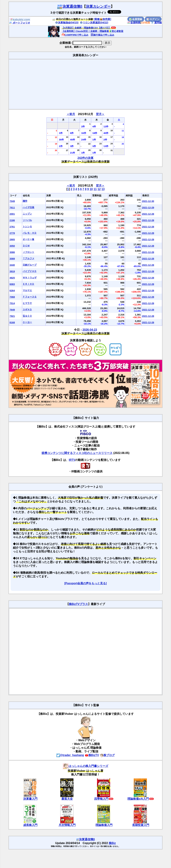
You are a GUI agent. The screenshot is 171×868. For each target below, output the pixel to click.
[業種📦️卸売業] (103, 19)
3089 (12, 259)
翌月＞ (100, 114)
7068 (12, 297)
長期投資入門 (141, 825)
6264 (12, 291)
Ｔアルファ (28, 258)
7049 (12, 201)
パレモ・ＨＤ (30, 233)
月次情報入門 (67, 825)
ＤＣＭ (26, 246)
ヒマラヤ (27, 303)
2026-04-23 (90, 330)
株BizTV (92, 755)
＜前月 (71, 114)
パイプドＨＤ (30, 271)
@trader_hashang (70, 755)
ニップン (27, 214)
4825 (12, 278)
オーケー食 (28, 239)
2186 (12, 220)
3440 (12, 265)
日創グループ (30, 265)
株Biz (112, 843)
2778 (12, 233)
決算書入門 (30, 799)
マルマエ (27, 290)
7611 (12, 208)
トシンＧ (27, 227)
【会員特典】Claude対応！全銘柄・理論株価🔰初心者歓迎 (93, 31)
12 (99, 189)
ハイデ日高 (28, 207)
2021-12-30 (148, 201)
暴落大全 (67, 799)
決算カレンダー (98, 6)
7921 (12, 316)
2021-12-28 (148, 214)
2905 (12, 239)
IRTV (72, 460)
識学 (25, 201)
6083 (12, 284)
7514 (12, 303)
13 (103, 189)
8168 (12, 322)
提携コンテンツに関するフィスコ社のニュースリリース (77, 453)
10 (91, 189)
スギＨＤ (27, 310)
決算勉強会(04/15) (67, 23)
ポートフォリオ (20, 23)
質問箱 (156, 23)
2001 (12, 214)
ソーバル (27, 220)
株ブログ (107, 755)
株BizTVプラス (78, 604)
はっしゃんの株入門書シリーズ (85, 766)
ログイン (153, 19)
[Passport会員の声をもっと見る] (85, 583)
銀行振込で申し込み (102, 35)
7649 (12, 310)
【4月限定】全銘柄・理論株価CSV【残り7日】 (86, 28)
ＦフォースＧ (30, 297)
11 (95, 189)
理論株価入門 (104, 825)
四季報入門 (101, 799)
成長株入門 (30, 825)
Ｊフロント (28, 252)
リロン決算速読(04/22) (94, 23)
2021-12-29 (148, 208)
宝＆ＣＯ (27, 316)
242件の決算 (86, 158)
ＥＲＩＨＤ (28, 284)
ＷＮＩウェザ (30, 278)
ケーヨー (27, 322)
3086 (12, 252)
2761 (12, 227)
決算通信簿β (70, 6)
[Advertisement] (85, 84)
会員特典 (134, 23)
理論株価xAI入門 (138, 799)
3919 (12, 271)
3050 (12, 246)
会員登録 (136, 19)
